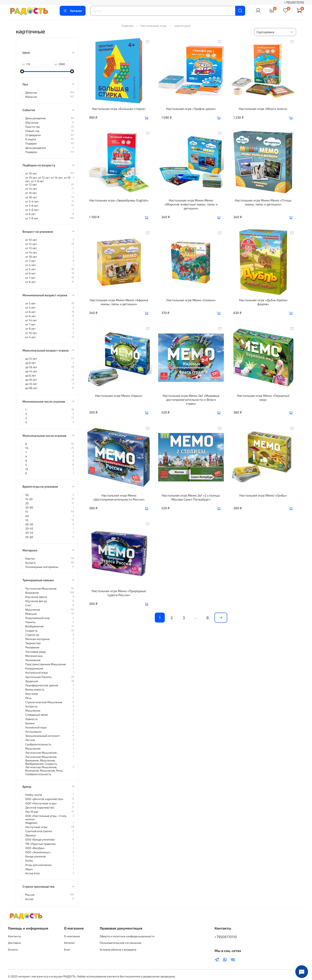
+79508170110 (294, 2)
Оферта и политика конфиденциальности (127, 936)
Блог (67, 949)
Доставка (14, 943)
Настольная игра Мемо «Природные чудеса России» (119, 593)
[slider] (22, 71)
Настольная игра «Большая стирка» (119, 109)
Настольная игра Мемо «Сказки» (191, 300)
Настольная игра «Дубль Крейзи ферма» (263, 302)
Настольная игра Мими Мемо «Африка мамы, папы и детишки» (119, 302)
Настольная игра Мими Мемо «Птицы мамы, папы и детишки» (263, 202)
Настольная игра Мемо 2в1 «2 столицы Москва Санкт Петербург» (191, 497)
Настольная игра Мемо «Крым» (119, 396)
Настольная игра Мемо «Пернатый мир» (263, 398)
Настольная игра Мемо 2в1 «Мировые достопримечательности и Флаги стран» (191, 399)
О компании (72, 936)
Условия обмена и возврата (118, 949)
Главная (127, 26)
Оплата (13, 949)
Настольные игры (154, 26)
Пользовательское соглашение (120, 943)
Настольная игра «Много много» (263, 109)
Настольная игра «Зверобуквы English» (119, 200)
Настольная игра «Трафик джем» (191, 109)
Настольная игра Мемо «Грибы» (263, 495)
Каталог (73, 11)
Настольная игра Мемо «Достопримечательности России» (119, 497)
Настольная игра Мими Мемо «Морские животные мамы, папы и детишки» (191, 204)
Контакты (14, 936)
